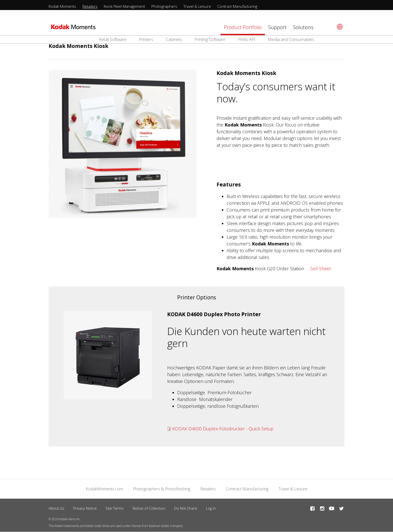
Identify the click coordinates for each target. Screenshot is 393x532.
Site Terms (115, 508)
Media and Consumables (291, 39)
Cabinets (174, 39)
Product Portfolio (243, 27)
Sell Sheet (321, 269)
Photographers (164, 6)
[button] (108, 355)
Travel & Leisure (197, 6)
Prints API (247, 39)
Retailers (90, 6)
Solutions (303, 27)
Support (277, 27)
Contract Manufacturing (237, 6)
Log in (211, 508)
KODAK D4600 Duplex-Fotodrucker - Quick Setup (223, 429)
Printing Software (210, 39)
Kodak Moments (62, 6)
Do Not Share (186, 508)
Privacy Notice (85, 508)
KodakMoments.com (104, 489)
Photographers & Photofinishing (162, 489)
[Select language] (339, 27)
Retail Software (113, 39)
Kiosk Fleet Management (124, 6)
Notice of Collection (149, 508)
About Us (57, 508)
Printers (146, 39)
